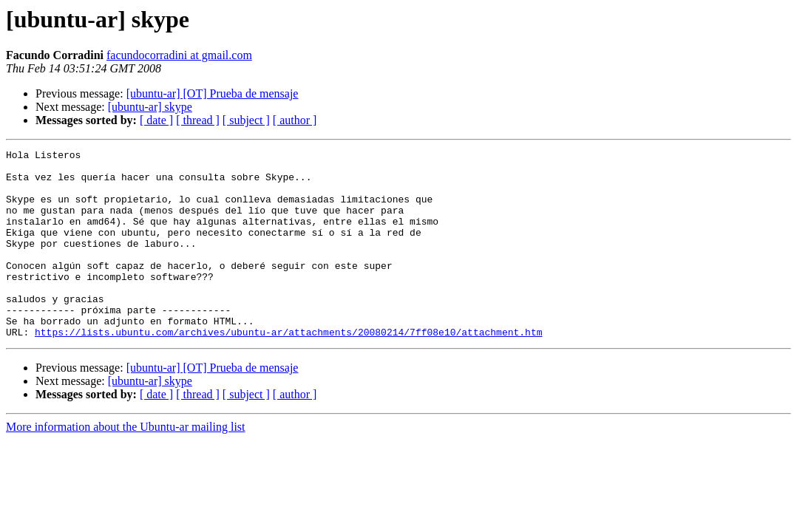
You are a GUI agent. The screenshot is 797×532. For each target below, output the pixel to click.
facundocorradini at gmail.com (179, 55)
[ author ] (295, 120)
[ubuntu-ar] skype (150, 107)
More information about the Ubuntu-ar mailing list (126, 464)
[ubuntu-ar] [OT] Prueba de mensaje (213, 93)
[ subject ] (246, 120)
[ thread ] (198, 120)
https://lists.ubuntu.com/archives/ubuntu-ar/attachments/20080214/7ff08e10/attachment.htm (288, 369)
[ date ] (156, 120)
